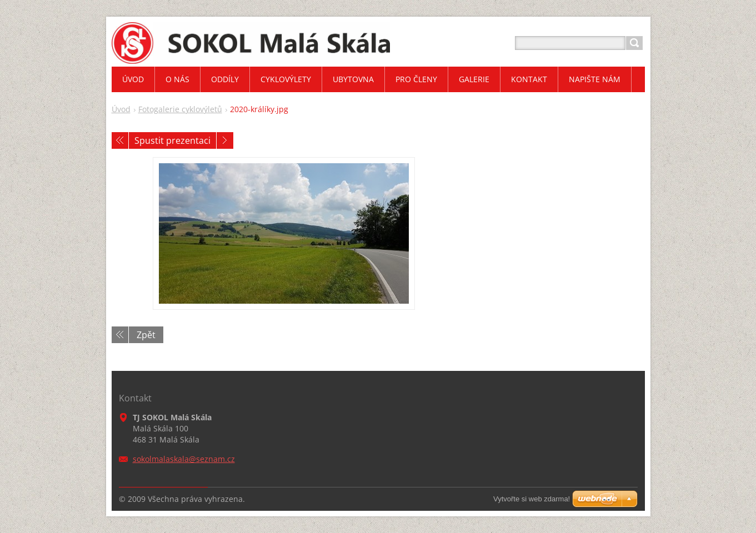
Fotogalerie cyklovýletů (180, 109)
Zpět (146, 335)
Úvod (121, 109)
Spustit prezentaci (172, 140)
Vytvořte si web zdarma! (532, 499)
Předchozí (120, 140)
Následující (225, 140)
